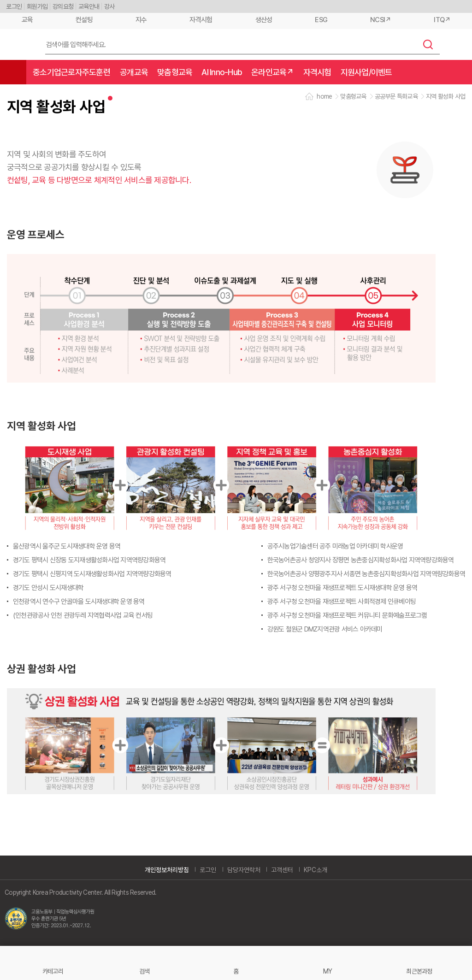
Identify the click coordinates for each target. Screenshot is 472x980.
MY (328, 971)
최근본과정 (419, 971)
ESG (321, 20)
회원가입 (37, 6)
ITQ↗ (442, 20)
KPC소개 (316, 870)
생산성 (264, 20)
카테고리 (53, 971)
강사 (109, 6)
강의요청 (63, 6)
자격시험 (201, 20)
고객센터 (282, 870)
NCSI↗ (381, 20)
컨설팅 (84, 20)
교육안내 (89, 6)
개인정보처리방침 (167, 870)
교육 (27, 20)
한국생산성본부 (19, 45)
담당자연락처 (244, 870)
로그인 (14, 6)
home (324, 96)
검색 (428, 44)
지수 (141, 20)
